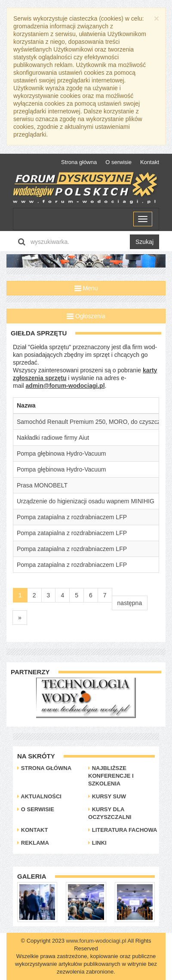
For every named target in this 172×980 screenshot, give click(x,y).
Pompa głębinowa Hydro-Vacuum (61, 453)
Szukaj (144, 242)
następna (130, 603)
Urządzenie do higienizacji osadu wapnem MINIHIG (86, 501)
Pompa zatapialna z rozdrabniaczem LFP (72, 517)
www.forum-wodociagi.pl (96, 941)
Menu (86, 288)
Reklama (33, 843)
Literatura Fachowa (123, 830)
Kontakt (150, 162)
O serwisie (118, 162)
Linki (97, 843)
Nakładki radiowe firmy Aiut (53, 438)
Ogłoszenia (86, 316)
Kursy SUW (107, 796)
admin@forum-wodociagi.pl (65, 386)
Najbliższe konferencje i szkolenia (111, 776)
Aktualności (39, 796)
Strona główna (79, 162)
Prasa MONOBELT (42, 485)
